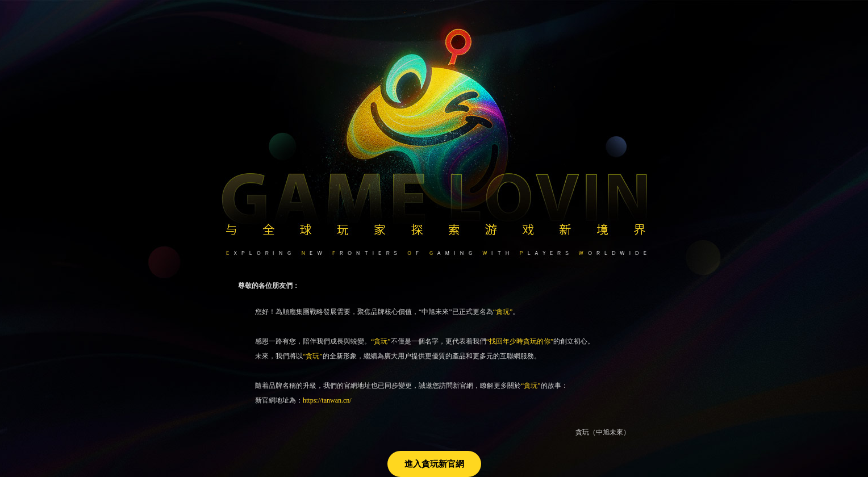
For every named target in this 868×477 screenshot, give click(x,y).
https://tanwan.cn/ (327, 400)
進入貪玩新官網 (434, 464)
